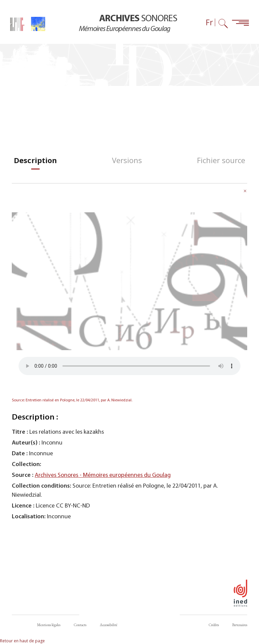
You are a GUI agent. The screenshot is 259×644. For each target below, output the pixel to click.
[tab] (35, 160)
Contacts (80, 625)
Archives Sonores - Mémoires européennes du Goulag (103, 475)
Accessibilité (109, 625)
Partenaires (240, 625)
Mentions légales (49, 625)
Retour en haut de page (22, 641)
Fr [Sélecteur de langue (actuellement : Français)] (209, 22)
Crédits (214, 625)
